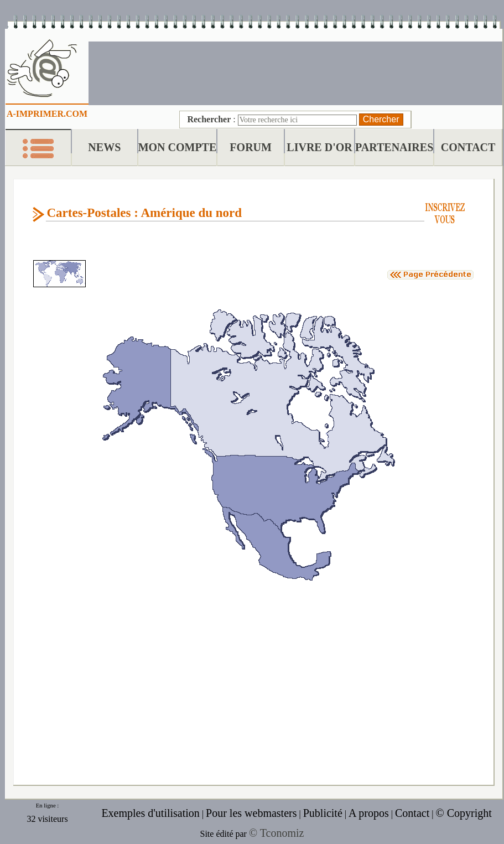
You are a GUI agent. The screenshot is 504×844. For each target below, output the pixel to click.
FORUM (251, 147)
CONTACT (468, 147)
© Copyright (463, 813)
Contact (412, 813)
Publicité (323, 813)
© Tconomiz (277, 833)
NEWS (104, 147)
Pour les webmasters (251, 813)
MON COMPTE (178, 147)
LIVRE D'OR (319, 147)
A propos (369, 813)
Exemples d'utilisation (150, 813)
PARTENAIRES (394, 147)
